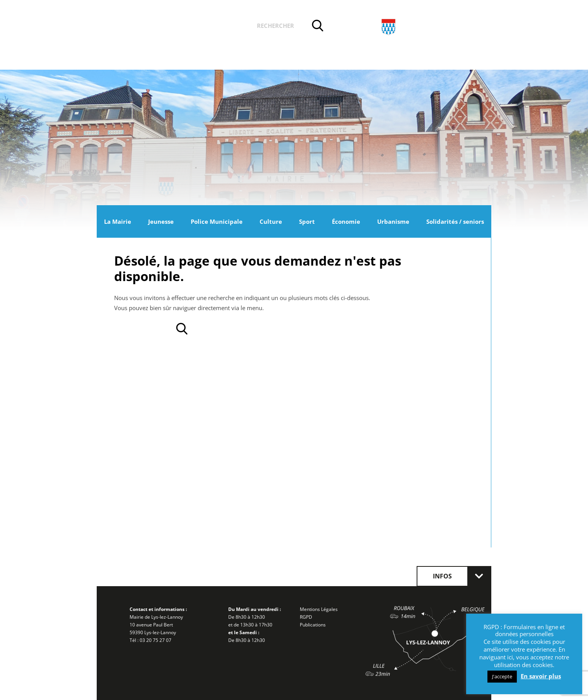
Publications (313, 625)
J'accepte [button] (502, 676)
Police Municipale (217, 221)
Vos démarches (216, 27)
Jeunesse (161, 221)
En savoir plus (541, 676)
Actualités (158, 27)
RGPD (306, 617)
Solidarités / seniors (455, 221)
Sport (307, 221)
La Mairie (118, 221)
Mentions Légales (319, 609)
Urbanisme (393, 221)
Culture (271, 221)
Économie (346, 221)
